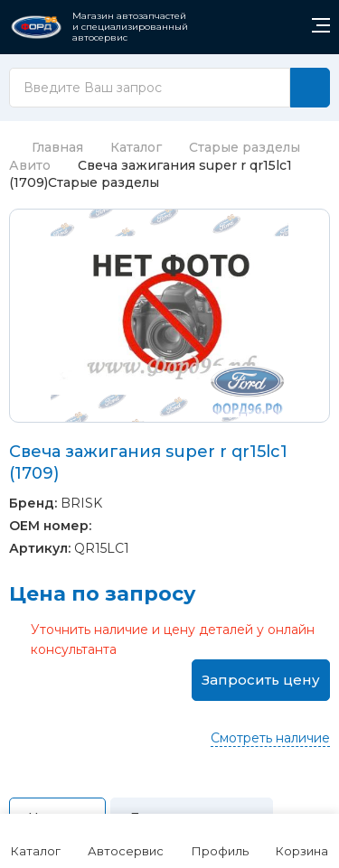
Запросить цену (261, 680)
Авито (30, 165)
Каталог (136, 147)
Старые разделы (245, 147)
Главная (46, 147)
